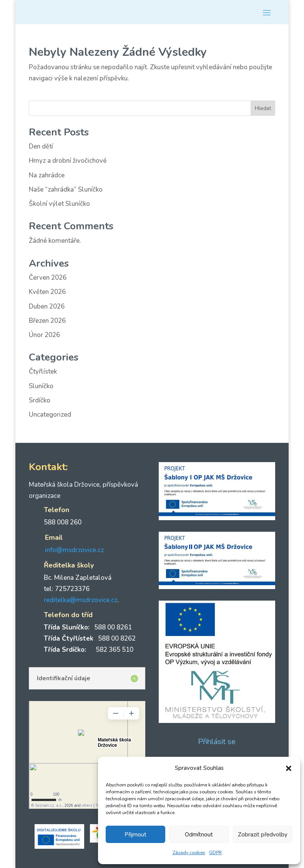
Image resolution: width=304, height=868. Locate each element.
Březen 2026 (47, 321)
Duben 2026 (47, 306)
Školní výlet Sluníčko (59, 204)
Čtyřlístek (43, 371)
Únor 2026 (44, 335)
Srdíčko (40, 400)
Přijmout (135, 835)
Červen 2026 (48, 278)
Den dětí (41, 146)
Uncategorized (50, 415)
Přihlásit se (217, 742)
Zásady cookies (189, 853)
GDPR (215, 853)
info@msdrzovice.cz (74, 550)
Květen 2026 (47, 292)
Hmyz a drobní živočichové (68, 161)
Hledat (263, 108)
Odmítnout (199, 835)
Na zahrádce (47, 175)
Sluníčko (41, 386)
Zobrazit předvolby (263, 835)
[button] (289, 768)
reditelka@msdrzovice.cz (81, 600)
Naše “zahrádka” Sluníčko (66, 189)
